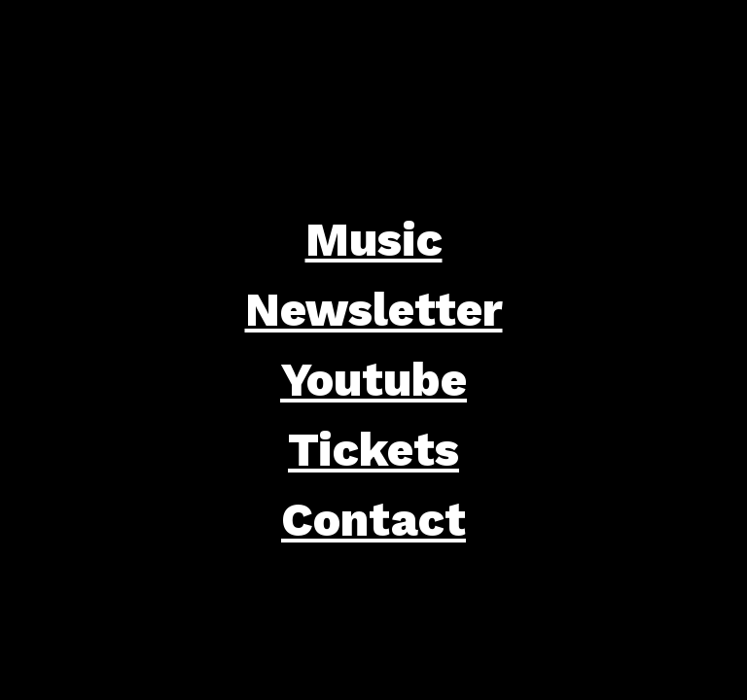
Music (374, 240)
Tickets (373, 450)
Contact (373, 520)
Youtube (373, 380)
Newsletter (374, 310)
